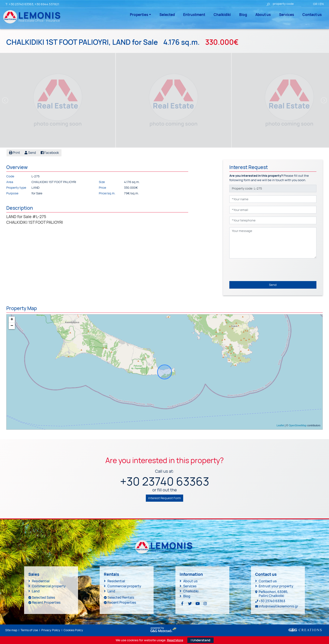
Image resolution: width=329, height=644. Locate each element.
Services (287, 15)
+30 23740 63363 (21, 4)
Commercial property (49, 586)
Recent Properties (46, 602)
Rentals (111, 574)
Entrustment (194, 15)
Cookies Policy (73, 630)
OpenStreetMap (298, 425)
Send (273, 285)
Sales (34, 574)
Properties (139, 15)
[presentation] (261, 270)
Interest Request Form (164, 498)
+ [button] (12, 320)
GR (315, 4)
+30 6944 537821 (47, 4)
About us (263, 15)
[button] (29, 153)
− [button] (12, 326)
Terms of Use (29, 630)
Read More (175, 640)
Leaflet (280, 425)
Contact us (312, 15)
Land (36, 591)
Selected (167, 15)
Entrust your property (276, 586)
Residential (41, 581)
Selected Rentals (121, 597)
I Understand (200, 640)
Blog (243, 15)
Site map (11, 630)
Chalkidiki (222, 15)
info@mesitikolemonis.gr (278, 606)
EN (322, 4)
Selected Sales (43, 597)
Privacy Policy (51, 630)
